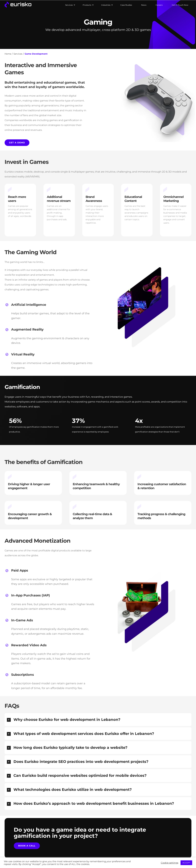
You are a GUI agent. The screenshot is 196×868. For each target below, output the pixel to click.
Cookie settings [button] (170, 863)
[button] (98, 720)
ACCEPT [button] (186, 863)
